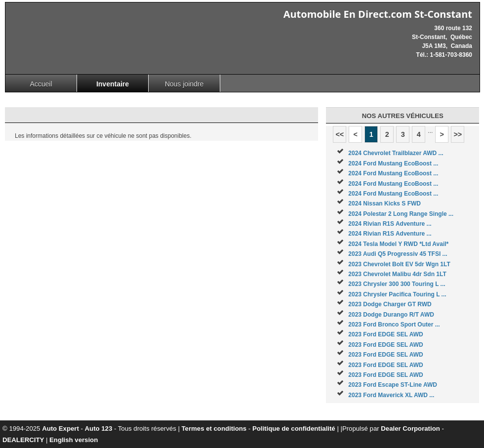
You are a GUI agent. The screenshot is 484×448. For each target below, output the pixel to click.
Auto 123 (99, 428)
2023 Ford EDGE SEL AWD (385, 334)
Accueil (41, 84)
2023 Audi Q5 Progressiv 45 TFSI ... (398, 254)
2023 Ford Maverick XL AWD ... (391, 395)
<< (340, 134)
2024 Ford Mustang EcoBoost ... (393, 163)
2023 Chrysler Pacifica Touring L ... (397, 294)
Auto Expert (60, 428)
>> (458, 134)
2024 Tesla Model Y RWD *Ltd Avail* (398, 244)
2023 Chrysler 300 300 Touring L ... (397, 284)
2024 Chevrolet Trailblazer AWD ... (396, 153)
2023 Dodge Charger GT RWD (390, 304)
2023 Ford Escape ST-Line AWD (393, 385)
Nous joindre (184, 84)
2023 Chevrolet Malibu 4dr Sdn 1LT (397, 274)
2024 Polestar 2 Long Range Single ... (401, 214)
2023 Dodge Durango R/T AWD (391, 315)
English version (74, 440)
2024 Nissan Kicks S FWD (384, 204)
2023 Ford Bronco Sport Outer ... (394, 325)
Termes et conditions (214, 428)
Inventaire (113, 84)
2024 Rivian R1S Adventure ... (390, 224)
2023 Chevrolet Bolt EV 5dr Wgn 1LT (399, 264)
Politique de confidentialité (294, 428)
